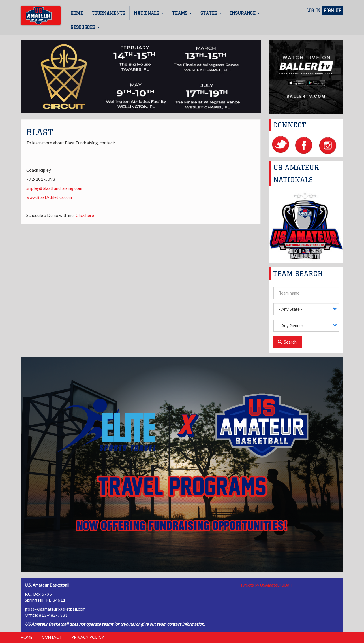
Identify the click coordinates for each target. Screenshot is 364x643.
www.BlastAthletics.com (49, 197)
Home (77, 13)
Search (287, 342)
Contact (52, 637)
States (211, 13)
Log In (313, 11)
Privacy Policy (88, 637)
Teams (182, 13)
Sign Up (333, 11)
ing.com (75, 188)
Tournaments (108, 13)
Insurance (245, 13)
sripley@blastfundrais (47, 188)
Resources (85, 27)
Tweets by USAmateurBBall (266, 585)
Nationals (149, 13)
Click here (85, 215)
